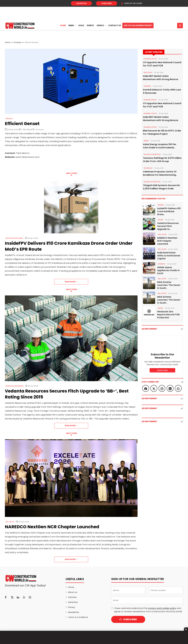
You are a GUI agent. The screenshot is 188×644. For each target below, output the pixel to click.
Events (90, 25)
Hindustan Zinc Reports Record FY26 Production (168, 315)
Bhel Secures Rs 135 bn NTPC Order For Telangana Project (162, 132)
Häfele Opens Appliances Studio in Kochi (168, 270)
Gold (81, 25)
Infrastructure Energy (15, 386)
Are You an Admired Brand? (138, 25)
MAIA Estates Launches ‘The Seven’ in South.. (169, 285)
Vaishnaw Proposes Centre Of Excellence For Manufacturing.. (160, 173)
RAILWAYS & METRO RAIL (152, 154)
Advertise (81, 3)
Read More (71, 282)
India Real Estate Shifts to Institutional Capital (169, 256)
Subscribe (107, 3)
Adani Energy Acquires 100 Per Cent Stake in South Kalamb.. (160, 146)
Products (17, 42)
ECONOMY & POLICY (150, 59)
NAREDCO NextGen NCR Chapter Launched (167, 241)
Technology (148, 168)
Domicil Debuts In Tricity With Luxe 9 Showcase (162, 91)
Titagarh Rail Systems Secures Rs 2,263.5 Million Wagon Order (161, 187)
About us (73, 592)
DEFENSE (161, 205)
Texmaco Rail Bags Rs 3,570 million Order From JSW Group (162, 160)
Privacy (72, 607)
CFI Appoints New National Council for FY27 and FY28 (162, 64)
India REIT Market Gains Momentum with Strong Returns (161, 78)
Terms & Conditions (78, 617)
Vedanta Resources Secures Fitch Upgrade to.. (168, 226)
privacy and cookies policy (162, 608)
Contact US (115, 25)
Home (63, 25)
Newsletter (74, 612)
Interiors (147, 86)
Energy (146, 141)
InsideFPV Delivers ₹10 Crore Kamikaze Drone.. (169, 211)
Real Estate (10, 522)
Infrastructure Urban (14, 238)
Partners (72, 597)
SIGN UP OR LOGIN (132, 3)
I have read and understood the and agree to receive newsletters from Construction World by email (148, 610)
